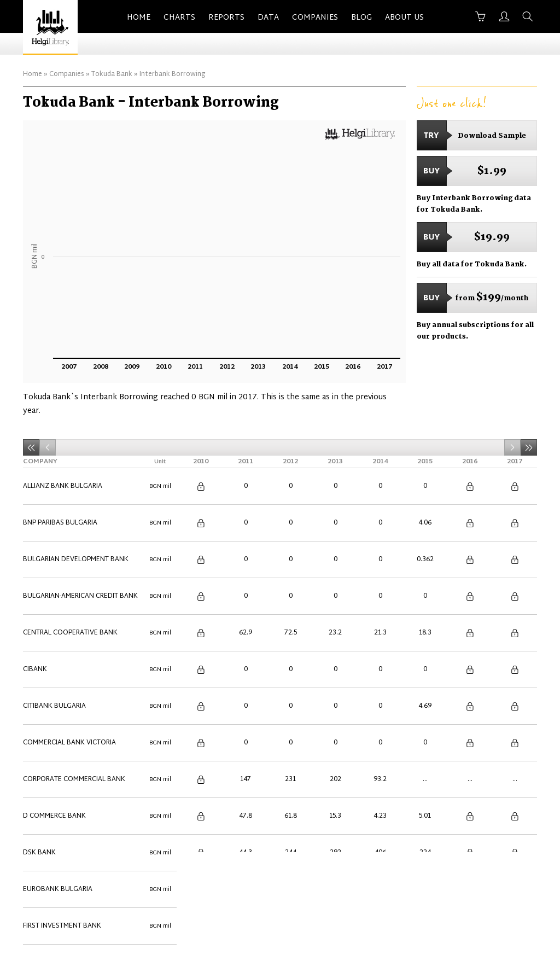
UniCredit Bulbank (56, 803)
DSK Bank (39, 606)
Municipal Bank (50, 698)
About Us (404, 18)
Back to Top (514, 886)
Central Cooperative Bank (70, 527)
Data (268, 18)
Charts (179, 18)
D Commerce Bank (54, 593)
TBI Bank (38, 764)
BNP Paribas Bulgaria (60, 488)
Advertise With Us (344, 886)
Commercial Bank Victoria (69, 567)
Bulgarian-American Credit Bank (80, 514)
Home (139, 18)
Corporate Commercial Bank (74, 580)
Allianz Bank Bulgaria (63, 475)
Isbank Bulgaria (51, 685)
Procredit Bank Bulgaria (67, 724)
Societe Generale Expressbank (77, 750)
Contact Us (278, 886)
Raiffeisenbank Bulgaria (66, 737)
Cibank (35, 540)
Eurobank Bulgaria (58, 619)
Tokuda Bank (112, 74)
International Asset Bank (69, 659)
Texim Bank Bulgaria (59, 777)
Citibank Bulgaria (54, 554)
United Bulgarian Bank (64, 816)
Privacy (464, 886)
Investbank (43, 672)
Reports (226, 18)
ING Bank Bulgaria (55, 645)
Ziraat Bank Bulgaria (61, 829)
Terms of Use (413, 886)
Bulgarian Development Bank (76, 501)
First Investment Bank (62, 632)
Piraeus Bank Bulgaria (63, 711)
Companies (315, 18)
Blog (361, 18)
